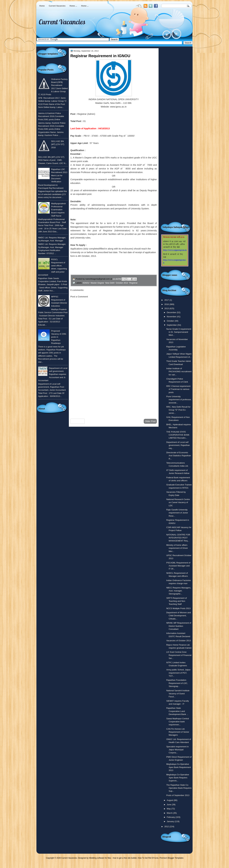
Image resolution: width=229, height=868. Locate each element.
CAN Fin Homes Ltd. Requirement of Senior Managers (178, 732)
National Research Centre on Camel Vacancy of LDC (178, 502)
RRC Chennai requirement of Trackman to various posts (178, 389)
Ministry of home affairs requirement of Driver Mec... (177, 548)
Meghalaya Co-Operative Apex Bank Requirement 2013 (179, 767)
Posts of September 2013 (178, 795)
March (170, 813)
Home (42, 6)
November (172, 317)
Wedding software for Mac (100, 858)
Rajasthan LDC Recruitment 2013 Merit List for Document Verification (59, 175)
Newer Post (78, 421)
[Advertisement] (114, 391)
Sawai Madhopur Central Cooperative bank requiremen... (178, 722)
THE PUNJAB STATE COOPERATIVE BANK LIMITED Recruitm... (178, 435)
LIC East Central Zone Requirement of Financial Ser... (179, 655)
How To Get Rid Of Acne (148, 858)
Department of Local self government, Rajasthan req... (178, 445)
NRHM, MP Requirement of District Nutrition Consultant (179, 626)
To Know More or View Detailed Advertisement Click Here (109, 263)
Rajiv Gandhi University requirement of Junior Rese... (177, 513)
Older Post (150, 421)
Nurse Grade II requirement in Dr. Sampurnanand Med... (179, 332)
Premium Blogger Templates (172, 858)
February (171, 817)
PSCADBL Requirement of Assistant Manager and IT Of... (178, 566)
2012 (167, 827)
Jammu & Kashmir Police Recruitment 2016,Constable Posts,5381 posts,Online (51, 116)
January (171, 821)
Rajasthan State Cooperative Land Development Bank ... (177, 711)
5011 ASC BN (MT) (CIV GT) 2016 (58, 144)
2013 (167, 308)
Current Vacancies (57, 6)
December (172, 312)
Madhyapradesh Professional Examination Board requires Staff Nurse (59, 210)
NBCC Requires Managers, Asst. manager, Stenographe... (179, 591)
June (169, 805)
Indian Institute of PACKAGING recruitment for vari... (179, 372)
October (171, 321)
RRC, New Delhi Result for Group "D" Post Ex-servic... (178, 410)
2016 (167, 304)
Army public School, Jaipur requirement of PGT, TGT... (178, 673)
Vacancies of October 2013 (179, 641)
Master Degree (97, 283)
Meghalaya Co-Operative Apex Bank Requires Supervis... (178, 778)
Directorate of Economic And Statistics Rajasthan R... (179, 456)
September (172, 325)
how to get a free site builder (125, 858)
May (169, 809)
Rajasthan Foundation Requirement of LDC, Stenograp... (177, 683)
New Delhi (110, 283)
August (170, 800)
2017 (167, 300)
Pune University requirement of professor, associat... (179, 400)
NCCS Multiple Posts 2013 (178, 608)
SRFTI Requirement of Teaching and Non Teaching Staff (177, 601)
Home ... (73, 6)
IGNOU (86, 283)
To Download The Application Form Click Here (102, 271)
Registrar (133, 283)
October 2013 (122, 283)
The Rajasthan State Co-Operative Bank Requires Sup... (179, 788)
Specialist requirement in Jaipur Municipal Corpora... (178, 750)
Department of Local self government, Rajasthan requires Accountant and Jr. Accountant (53, 374)
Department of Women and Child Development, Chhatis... (179, 616)
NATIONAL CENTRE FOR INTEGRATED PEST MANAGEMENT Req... (178, 538)
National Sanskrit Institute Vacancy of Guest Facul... (178, 694)
